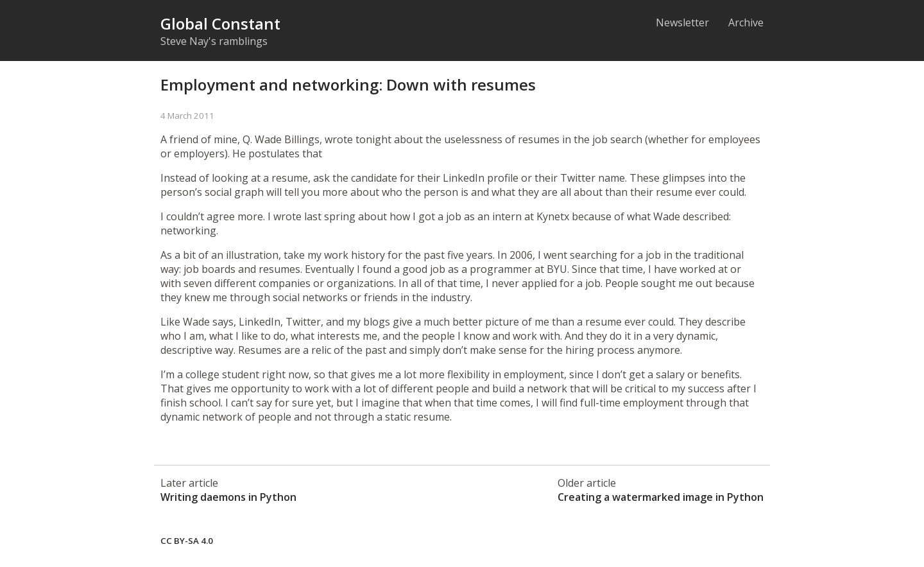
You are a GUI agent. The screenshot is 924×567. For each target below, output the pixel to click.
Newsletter (682, 22)
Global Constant (220, 23)
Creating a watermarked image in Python (661, 497)
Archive (746, 22)
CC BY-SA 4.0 (187, 541)
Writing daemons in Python (228, 497)
